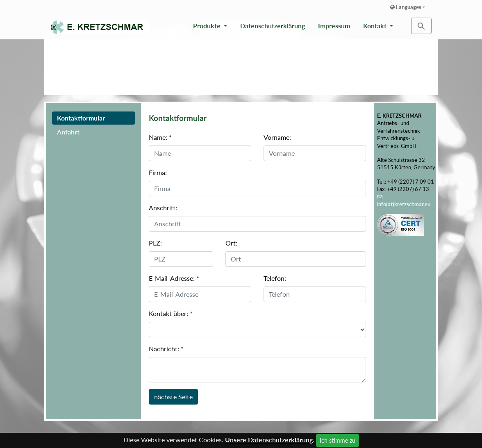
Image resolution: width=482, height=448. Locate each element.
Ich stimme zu (338, 440)
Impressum (334, 26)
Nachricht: (166, 349)
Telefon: (275, 278)
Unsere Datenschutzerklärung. (270, 440)
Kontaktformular (81, 118)
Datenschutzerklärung (273, 26)
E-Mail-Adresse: (174, 278)
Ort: (231, 243)
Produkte (208, 26)
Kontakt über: (171, 313)
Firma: (158, 172)
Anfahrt (68, 132)
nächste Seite (173, 397)
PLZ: (155, 243)
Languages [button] (406, 7)
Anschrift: (163, 208)
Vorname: (277, 137)
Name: (160, 137)
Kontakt (376, 26)
